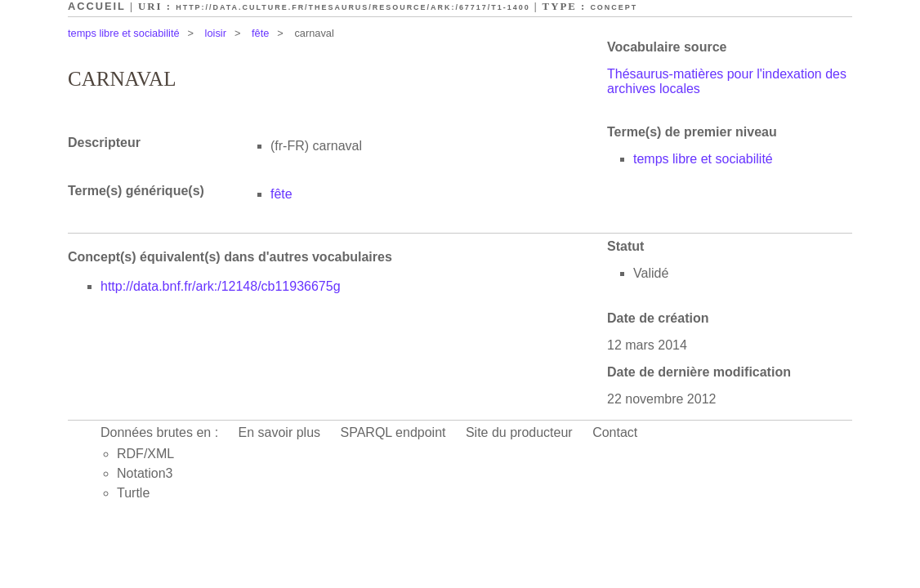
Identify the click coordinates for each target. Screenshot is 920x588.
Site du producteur (519, 432)
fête (260, 33)
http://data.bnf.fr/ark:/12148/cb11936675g (221, 286)
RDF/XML (145, 454)
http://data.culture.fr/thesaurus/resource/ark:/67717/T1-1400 (353, 7)
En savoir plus (280, 432)
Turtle (133, 493)
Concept (614, 7)
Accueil (97, 6)
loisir (216, 33)
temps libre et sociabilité (124, 33)
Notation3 (145, 473)
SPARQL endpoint (393, 432)
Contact (615, 432)
